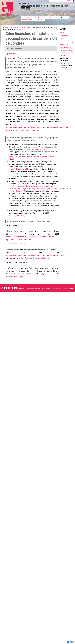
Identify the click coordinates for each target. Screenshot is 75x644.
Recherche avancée (57, 292)
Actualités (64, 18)
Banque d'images (27, 19)
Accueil (17, 28)
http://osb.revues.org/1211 (20, 176)
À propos (40, 19)
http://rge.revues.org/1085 (20, 217)
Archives (48, 292)
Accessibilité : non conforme (32, 292)
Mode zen (11, 57)
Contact (43, 292)
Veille (32, 28)
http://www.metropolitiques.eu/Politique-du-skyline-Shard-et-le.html (35, 166)
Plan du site (21, 292)
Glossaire (53, 18)
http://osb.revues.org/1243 (37, 159)
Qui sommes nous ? (68, 292)
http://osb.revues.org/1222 (43, 279)
